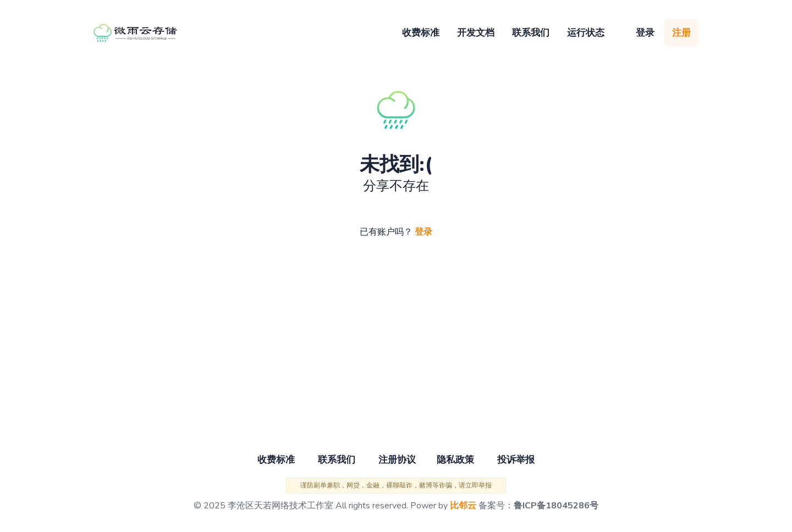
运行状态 (586, 33)
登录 (645, 33)
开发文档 (476, 33)
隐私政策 (455, 460)
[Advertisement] (396, 346)
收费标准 (421, 33)
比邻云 (463, 506)
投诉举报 (516, 460)
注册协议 (397, 460)
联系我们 (531, 33)
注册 (681, 33)
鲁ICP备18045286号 (556, 506)
